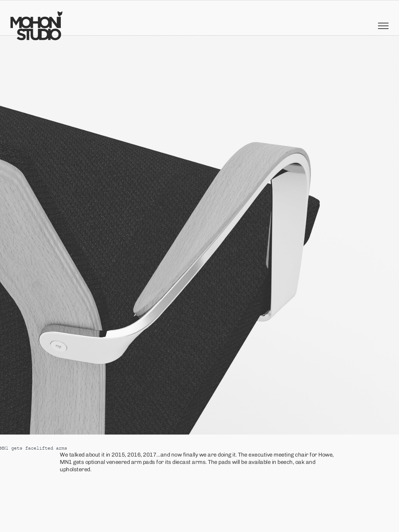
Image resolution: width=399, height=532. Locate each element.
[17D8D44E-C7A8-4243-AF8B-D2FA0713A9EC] (199, 235)
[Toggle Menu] (383, 26)
